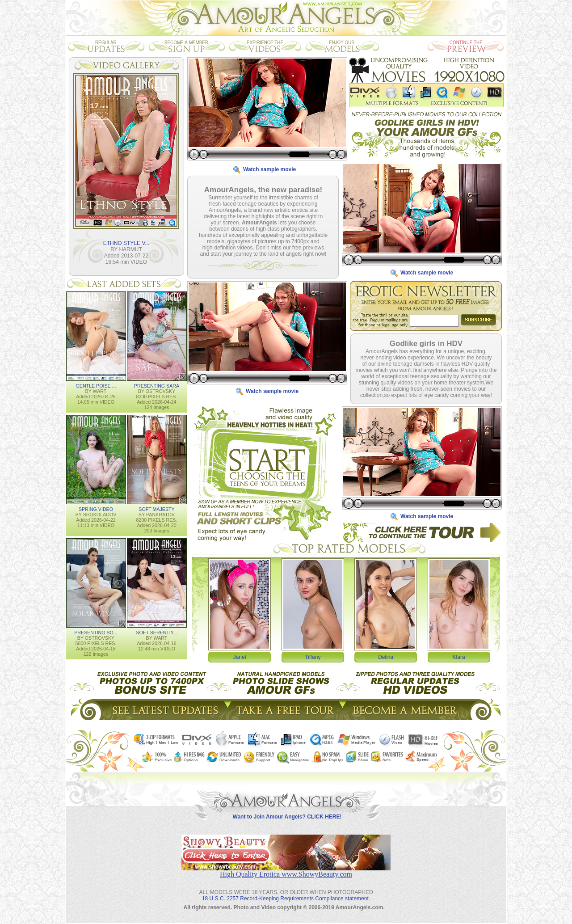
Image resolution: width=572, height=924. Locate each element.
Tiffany (313, 657)
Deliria (386, 657)
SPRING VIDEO (96, 509)
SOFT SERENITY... (157, 632)
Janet (240, 657)
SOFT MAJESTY (156, 509)
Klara (459, 657)
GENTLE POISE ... (96, 385)
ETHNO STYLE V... (126, 243)
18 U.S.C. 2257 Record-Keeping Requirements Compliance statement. (286, 891)
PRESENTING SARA (157, 385)
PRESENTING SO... (96, 632)
